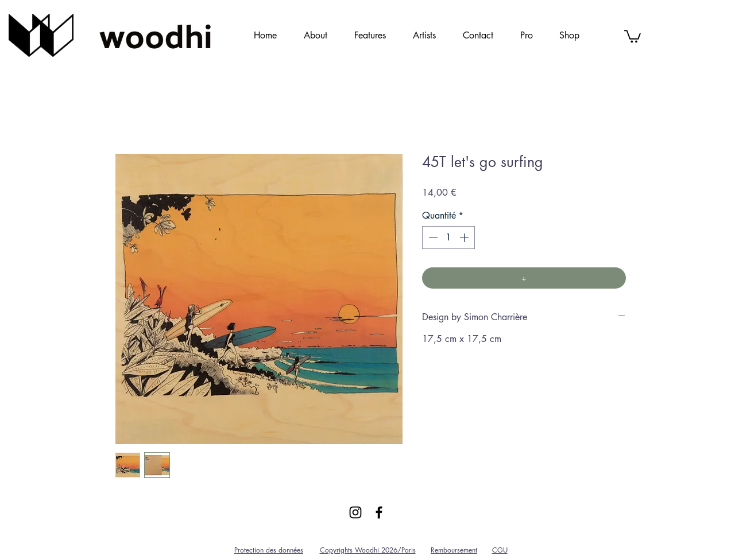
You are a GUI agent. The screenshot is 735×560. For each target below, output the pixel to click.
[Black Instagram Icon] (355, 512)
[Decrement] (432, 238)
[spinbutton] (448, 238)
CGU (500, 550)
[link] (633, 36)
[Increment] (465, 238)
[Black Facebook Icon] (379, 512)
